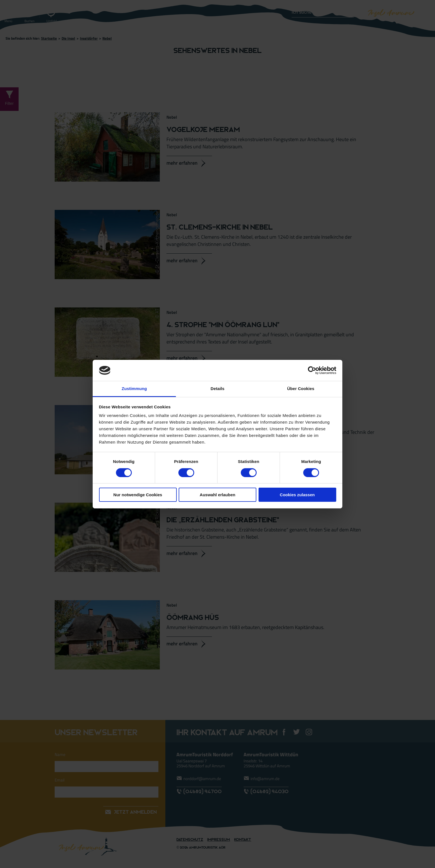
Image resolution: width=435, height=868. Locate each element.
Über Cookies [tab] (301, 389)
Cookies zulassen (297, 495)
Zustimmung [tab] (134, 389)
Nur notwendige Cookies (138, 495)
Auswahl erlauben (217, 495)
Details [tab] (217, 389)
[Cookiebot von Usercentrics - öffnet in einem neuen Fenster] (312, 370)
